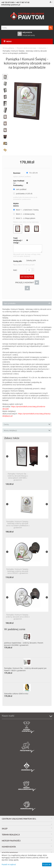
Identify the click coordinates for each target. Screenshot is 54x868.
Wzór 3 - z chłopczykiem (24, 218)
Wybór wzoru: (16, 205)
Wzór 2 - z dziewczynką (24, 214)
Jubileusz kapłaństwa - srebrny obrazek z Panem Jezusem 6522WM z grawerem (24, 644)
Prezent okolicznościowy (26, 48)
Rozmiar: (17, 173)
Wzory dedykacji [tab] (27, 430)
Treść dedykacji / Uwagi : (18, 240)
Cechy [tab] (27, 424)
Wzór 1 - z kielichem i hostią (26, 210)
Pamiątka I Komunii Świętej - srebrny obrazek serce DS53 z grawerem (18, 617)
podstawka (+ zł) (23, 194)
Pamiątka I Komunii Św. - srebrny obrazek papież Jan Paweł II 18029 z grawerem (25, 669)
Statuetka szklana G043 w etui (16, 694)
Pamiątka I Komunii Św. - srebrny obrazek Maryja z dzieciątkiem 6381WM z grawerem (18, 477)
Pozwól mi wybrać (9, 864)
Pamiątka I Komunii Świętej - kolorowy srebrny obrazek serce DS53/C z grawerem (18, 571)
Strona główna (8, 48)
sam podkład (20, 189)
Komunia (42, 48)
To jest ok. (47, 864)
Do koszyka (27, 277)
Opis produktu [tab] (27, 303)
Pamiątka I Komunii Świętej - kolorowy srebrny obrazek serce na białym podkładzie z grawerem (18, 525)
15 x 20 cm (32, 173)
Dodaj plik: (18, 261)
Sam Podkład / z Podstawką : (19, 183)
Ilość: (15, 270)
